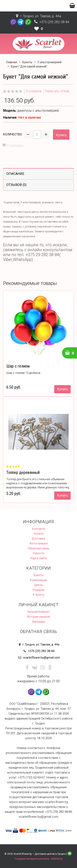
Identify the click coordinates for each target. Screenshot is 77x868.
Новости (38, 553)
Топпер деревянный (23, 472)
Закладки (38, 622)
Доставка (38, 539)
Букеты (27, 62)
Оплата (38, 534)
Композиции (38, 580)
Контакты (39, 529)
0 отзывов (34, 91)
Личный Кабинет (38, 612)
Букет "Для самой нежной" (29, 66)
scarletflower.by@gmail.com (42, 658)
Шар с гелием (18, 366)
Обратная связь (39, 548)
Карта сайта (39, 558)
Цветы (38, 585)
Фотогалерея (39, 543)
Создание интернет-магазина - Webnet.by (38, 859)
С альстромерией (49, 62)
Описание (15, 174)
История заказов (38, 617)
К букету (39, 595)
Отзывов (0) (16, 185)
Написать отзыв (57, 91)
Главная (12, 62)
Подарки (38, 590)
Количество (13, 134)
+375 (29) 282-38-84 (54, 22)
